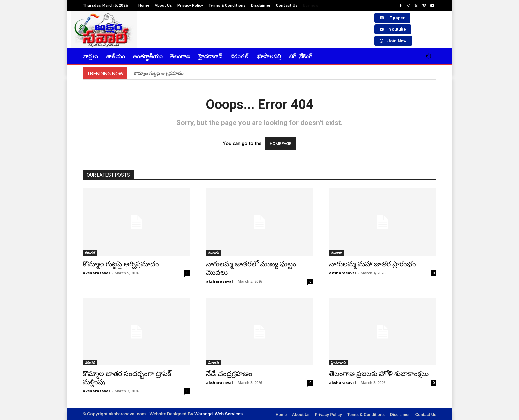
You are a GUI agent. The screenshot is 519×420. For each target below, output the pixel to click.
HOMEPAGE (281, 144)
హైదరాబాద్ (338, 362)
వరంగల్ (90, 253)
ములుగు (213, 253)
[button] (428, 56)
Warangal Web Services (218, 414)
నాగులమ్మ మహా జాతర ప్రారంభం (373, 264)
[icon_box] (314, 6)
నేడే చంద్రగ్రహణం (229, 374)
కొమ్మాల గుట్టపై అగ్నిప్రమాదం (159, 73)
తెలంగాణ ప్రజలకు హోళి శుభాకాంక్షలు (379, 374)
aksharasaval (96, 273)
